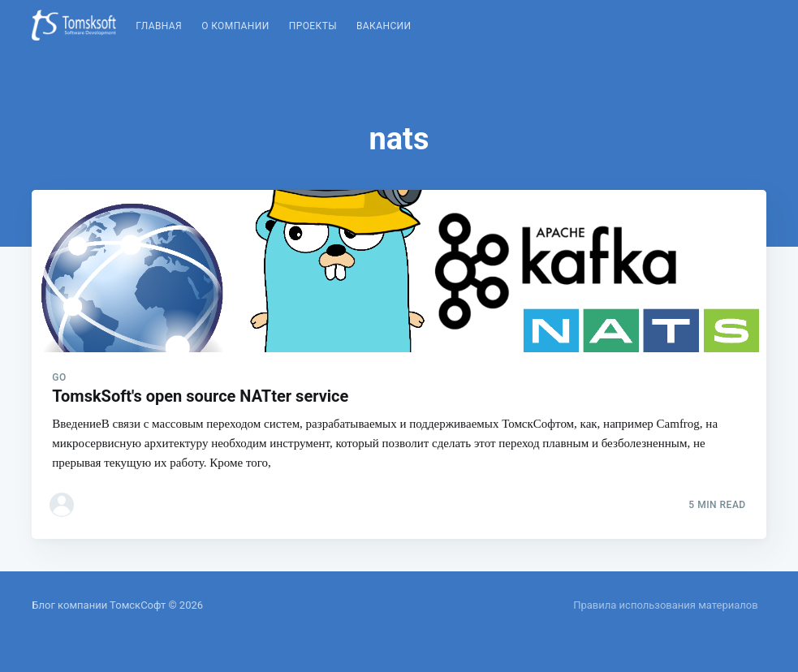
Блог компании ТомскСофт (99, 605)
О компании (235, 26)
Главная (159, 26)
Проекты (313, 26)
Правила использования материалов (665, 605)
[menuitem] (159, 26)
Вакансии (384, 26)
